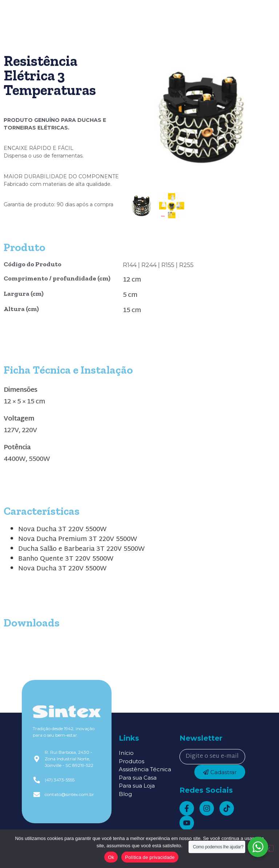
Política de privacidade (150, 857)
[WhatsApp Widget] (258, 847)
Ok (111, 857)
